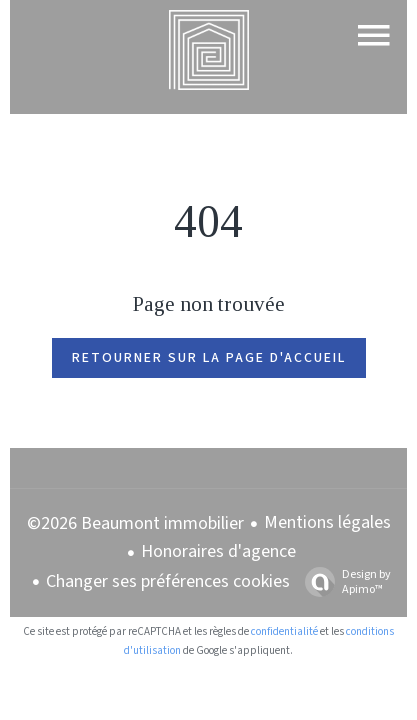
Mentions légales (327, 522)
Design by (343, 581)
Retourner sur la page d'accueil (209, 358)
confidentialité (284, 631)
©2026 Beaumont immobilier (135, 523)
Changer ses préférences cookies (168, 581)
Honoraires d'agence (218, 551)
